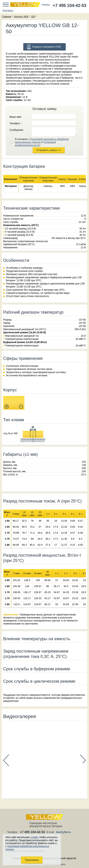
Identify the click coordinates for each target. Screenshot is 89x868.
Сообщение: (17, 130)
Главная (6, 16)
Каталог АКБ (21, 16)
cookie (34, 837)
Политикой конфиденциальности (35, 144)
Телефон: (16, 123)
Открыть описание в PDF (47, 47)
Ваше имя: (16, 117)
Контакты (8, 10)
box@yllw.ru (63, 832)
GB (33, 16)
